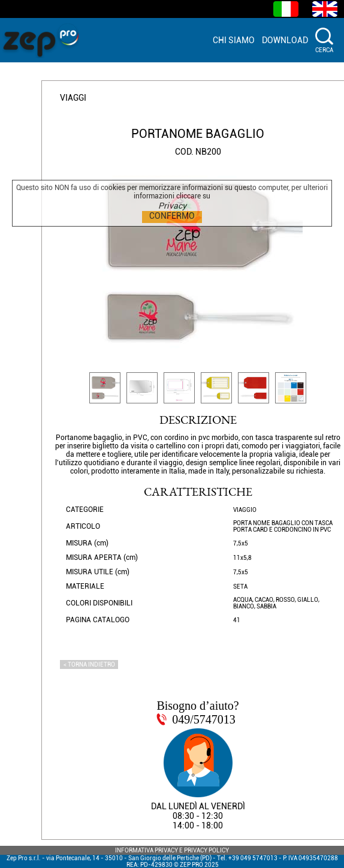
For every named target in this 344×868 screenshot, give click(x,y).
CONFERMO (172, 216)
